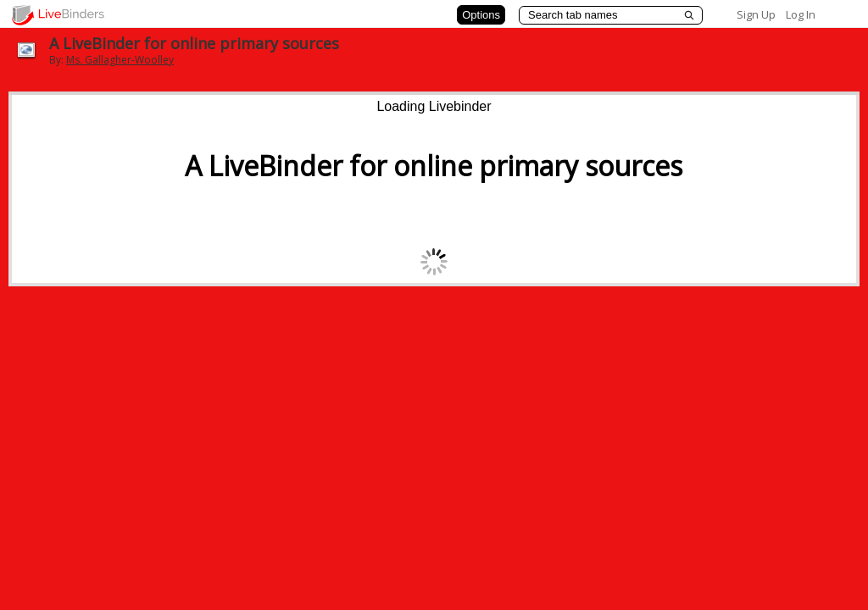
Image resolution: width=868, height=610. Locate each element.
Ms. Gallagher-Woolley (120, 60)
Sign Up (756, 14)
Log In (801, 14)
